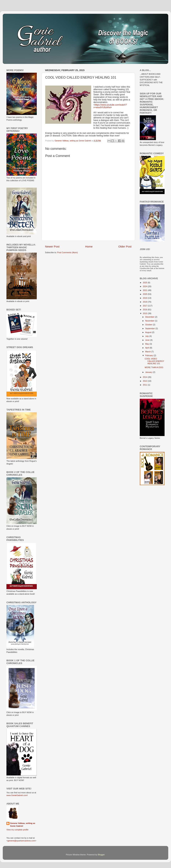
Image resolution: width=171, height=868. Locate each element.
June (148, 340)
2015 (145, 313)
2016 (145, 310)
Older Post (125, 246)
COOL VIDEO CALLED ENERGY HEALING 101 (154, 361)
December (150, 317)
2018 (145, 302)
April (148, 348)
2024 (145, 286)
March (148, 352)
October (149, 325)
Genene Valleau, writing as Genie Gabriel (23, 825)
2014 (145, 377)
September (150, 328)
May (147, 344)
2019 (145, 298)
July (147, 336)
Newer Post (52, 246)
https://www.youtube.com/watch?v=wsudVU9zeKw (110, 106)
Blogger (101, 855)
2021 (145, 290)
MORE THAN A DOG (154, 367)
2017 (145, 306)
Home (89, 246)
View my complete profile (17, 830)
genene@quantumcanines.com (21, 841)
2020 (145, 294)
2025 (145, 283)
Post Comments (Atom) (67, 252)
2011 (145, 385)
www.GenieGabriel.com (17, 795)
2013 (145, 381)
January (149, 372)
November (150, 321)
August (149, 332)
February (149, 355)
